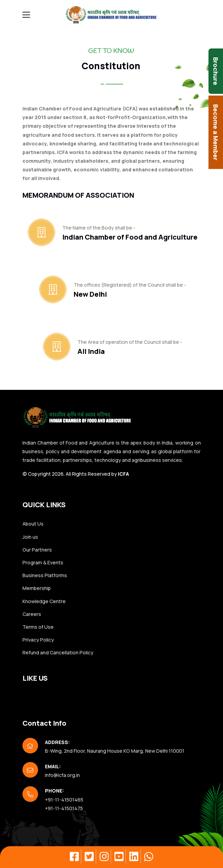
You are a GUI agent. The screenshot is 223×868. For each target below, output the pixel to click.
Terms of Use (38, 627)
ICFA (123, 474)
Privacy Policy (38, 640)
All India (91, 351)
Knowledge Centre (44, 601)
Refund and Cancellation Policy (58, 652)
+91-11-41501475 (64, 808)
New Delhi (90, 294)
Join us (30, 537)
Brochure (216, 71)
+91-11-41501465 (64, 800)
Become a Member (216, 132)
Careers (32, 614)
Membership (37, 588)
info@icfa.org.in (62, 775)
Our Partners (37, 550)
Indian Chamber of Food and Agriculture (130, 237)
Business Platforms (45, 575)
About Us (33, 524)
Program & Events (43, 562)
